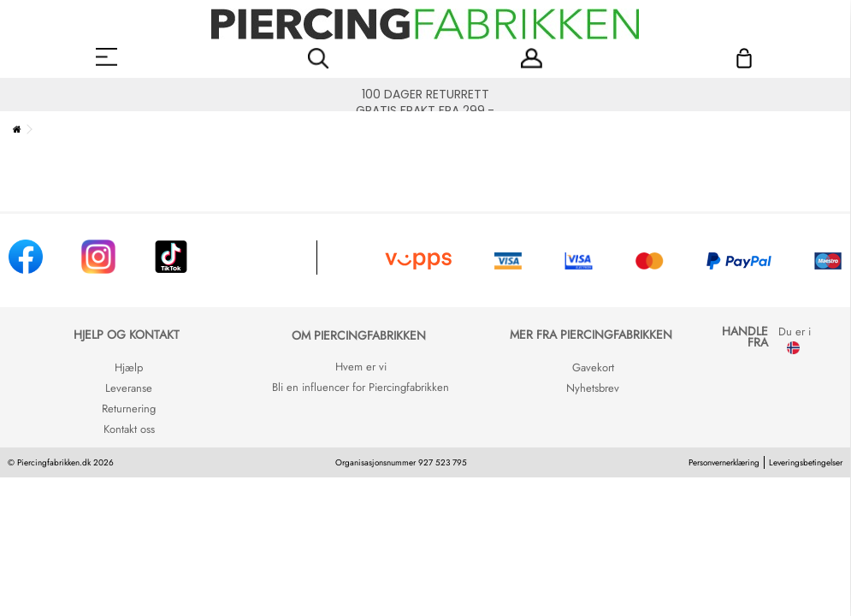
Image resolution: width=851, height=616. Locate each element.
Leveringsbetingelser (806, 462)
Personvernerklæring (724, 462)
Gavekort (593, 367)
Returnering (129, 409)
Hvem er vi (361, 367)
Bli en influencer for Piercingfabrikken (360, 387)
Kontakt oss (129, 429)
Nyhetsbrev (593, 388)
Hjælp (129, 367)
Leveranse (129, 388)
